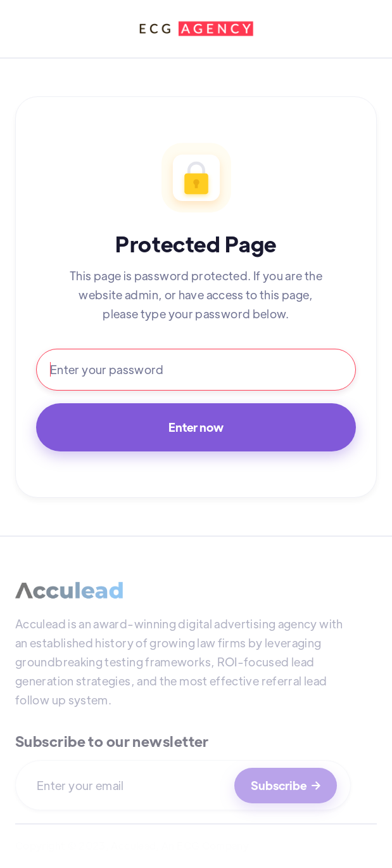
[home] (196, 29)
